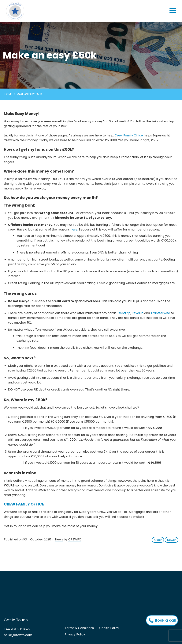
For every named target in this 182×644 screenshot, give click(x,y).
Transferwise (160, 313)
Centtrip (124, 313)
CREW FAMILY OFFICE (24, 504)
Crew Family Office (129, 135)
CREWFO (75, 539)
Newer (171, 540)
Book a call (163, 620)
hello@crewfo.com (18, 635)
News (59, 539)
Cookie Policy (109, 628)
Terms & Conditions (79, 628)
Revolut (137, 313)
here (74, 229)
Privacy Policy (75, 634)
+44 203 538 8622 (17, 629)
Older (158, 540)
